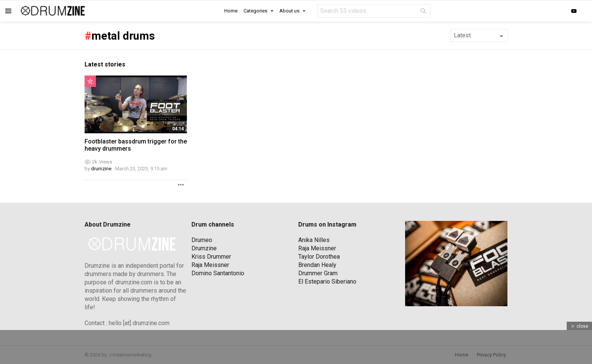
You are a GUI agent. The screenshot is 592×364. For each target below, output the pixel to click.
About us (289, 11)
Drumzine (204, 248)
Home (231, 11)
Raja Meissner (210, 265)
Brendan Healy (317, 265)
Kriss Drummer (211, 257)
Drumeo (202, 240)
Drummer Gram (318, 273)
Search (423, 12)
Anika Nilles (314, 240)
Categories (255, 11)
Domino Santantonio (218, 273)
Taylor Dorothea (319, 257)
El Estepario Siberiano (327, 281)
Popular (90, 81)
